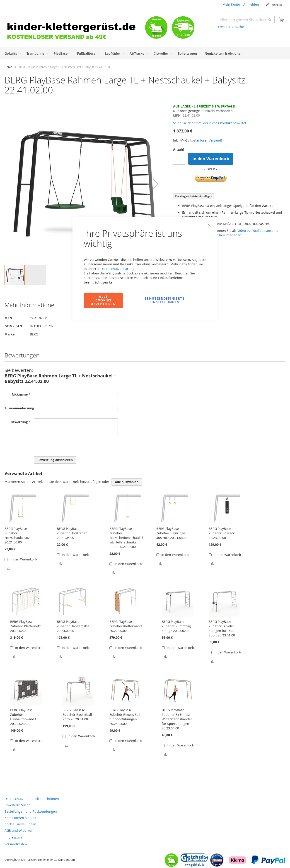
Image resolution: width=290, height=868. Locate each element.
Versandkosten (16, 844)
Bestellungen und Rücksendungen (31, 811)
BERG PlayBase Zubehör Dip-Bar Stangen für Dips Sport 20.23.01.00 (222, 628)
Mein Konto (231, 4)
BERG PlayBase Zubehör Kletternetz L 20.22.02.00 (27, 626)
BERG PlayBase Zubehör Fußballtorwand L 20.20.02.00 (23, 717)
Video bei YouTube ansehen (258, 231)
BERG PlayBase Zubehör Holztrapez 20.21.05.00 (72, 533)
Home (8, 67)
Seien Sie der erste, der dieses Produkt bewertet (210, 123)
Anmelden (251, 4)
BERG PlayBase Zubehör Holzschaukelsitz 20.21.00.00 (17, 535)
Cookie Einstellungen (20, 824)
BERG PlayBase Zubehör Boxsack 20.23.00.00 (222, 533)
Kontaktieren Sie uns (20, 818)
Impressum (13, 837)
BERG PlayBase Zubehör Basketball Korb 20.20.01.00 (77, 715)
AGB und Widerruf (18, 830)
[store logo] (75, 29)
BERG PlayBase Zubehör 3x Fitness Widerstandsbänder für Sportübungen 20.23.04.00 (177, 719)
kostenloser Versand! (206, 140)
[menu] (145, 53)
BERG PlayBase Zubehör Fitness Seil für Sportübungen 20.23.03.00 (125, 717)
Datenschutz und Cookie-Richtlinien (32, 799)
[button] (156, 184)
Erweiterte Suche (231, 27)
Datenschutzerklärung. (118, 269)
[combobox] (246, 20)
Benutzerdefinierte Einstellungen (164, 300)
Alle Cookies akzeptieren (103, 300)
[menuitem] (12, 53)
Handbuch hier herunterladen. (219, 235)
